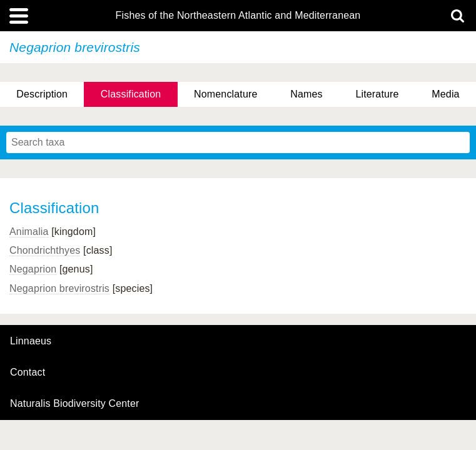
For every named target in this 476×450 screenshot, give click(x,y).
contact (28, 372)
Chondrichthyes (45, 250)
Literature (377, 94)
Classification (131, 94)
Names (306, 94)
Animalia (29, 232)
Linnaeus (31, 341)
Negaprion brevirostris (59, 288)
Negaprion (33, 269)
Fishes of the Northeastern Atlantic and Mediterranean (238, 16)
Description (42, 94)
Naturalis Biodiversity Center (75, 404)
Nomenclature (226, 94)
